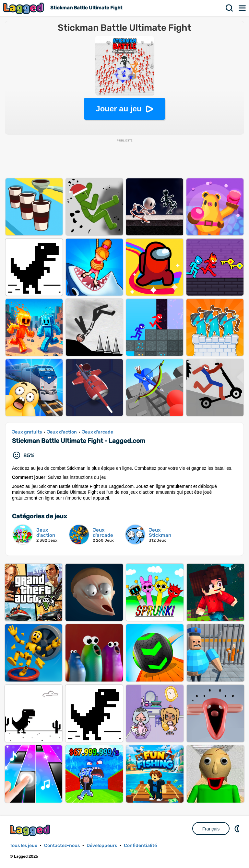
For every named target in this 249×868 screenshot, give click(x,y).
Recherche (230, 8)
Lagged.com (31, 830)
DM (238, 829)
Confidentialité (140, 845)
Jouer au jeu (119, 109)
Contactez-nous (62, 845)
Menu (243, 8)
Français (211, 829)
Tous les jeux (24, 845)
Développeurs (102, 845)
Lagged (24, 8)
